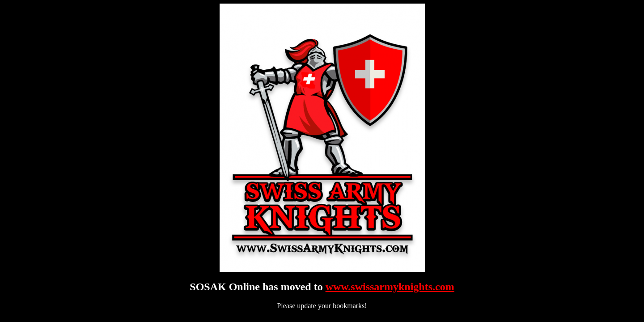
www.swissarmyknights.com (390, 287)
